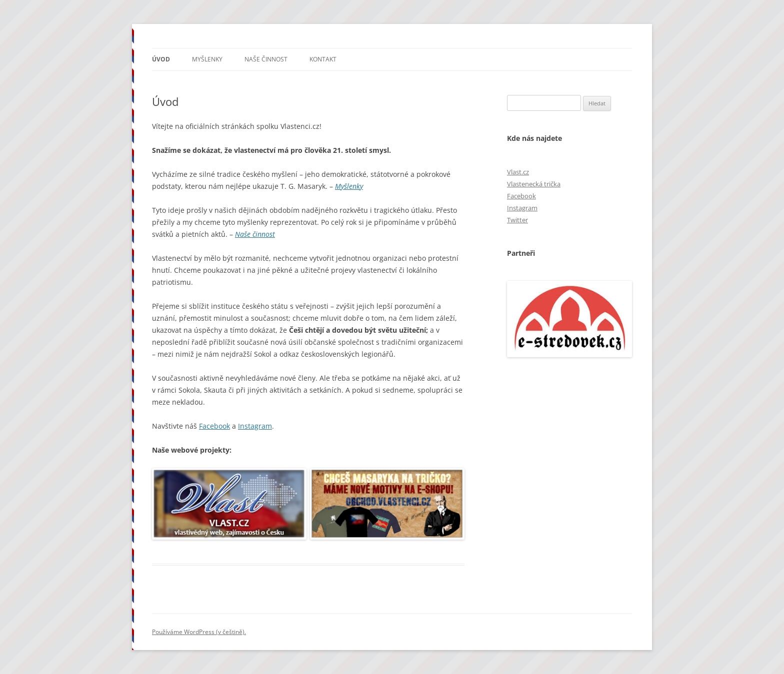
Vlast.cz (518, 172)
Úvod (161, 59)
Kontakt (323, 59)
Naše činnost (266, 59)
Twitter (517, 220)
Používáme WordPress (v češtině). (199, 632)
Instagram (255, 426)
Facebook (214, 426)
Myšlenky (207, 59)
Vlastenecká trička (534, 184)
